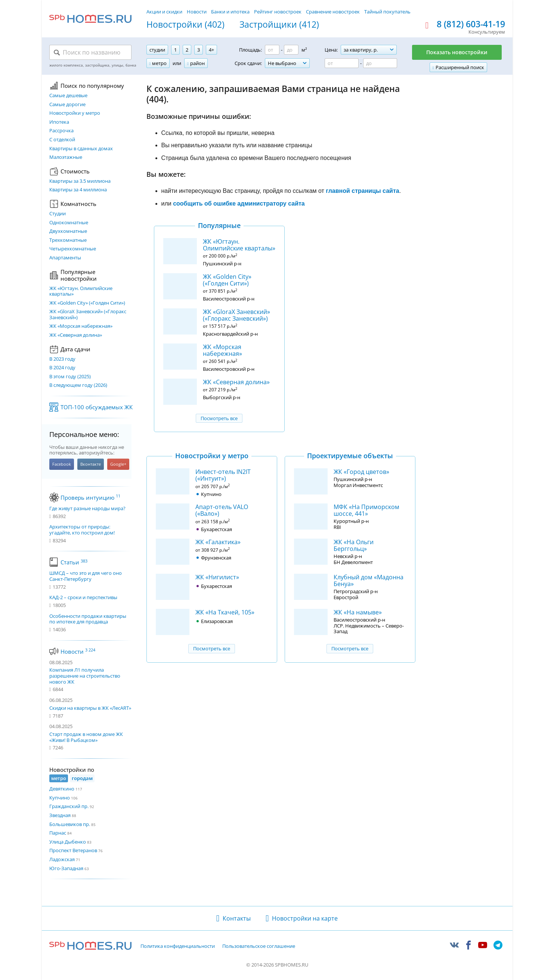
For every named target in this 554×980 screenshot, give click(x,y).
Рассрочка (61, 131)
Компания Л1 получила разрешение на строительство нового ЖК (85, 676)
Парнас (58, 833)
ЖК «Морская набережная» (81, 326)
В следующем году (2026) (78, 385)
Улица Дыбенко (68, 842)
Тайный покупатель (387, 12)
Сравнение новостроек (333, 12)
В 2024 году (62, 368)
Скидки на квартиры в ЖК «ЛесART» (90, 708)
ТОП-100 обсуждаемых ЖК (97, 407)
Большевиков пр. (70, 824)
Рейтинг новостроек (278, 12)
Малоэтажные (66, 157)
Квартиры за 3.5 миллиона (80, 181)
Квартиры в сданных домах (81, 149)
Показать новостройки (457, 52)
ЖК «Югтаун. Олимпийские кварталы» (81, 291)
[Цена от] (342, 63)
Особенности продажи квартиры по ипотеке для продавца (88, 619)
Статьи (74, 562)
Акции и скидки (164, 12)
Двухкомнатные (68, 231)
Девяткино (62, 789)
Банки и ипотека (230, 12)
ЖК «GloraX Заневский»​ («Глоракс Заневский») (88, 315)
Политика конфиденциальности (178, 946)
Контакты (237, 918)
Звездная (60, 815)
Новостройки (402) (185, 25)
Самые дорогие (67, 105)
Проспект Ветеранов (73, 850)
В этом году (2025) (70, 377)
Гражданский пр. (69, 806)
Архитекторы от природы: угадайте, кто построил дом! (82, 530)
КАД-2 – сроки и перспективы (83, 598)
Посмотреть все (219, 418)
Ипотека (59, 122)
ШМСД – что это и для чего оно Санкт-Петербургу (86, 576)
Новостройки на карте (305, 918)
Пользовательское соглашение (259, 946)
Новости (197, 12)
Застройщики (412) (279, 25)
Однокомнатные (69, 223)
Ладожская (62, 859)
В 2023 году (62, 359)
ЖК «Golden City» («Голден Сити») (87, 303)
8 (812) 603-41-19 (471, 24)
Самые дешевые (68, 96)
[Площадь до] (291, 50)
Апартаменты (65, 258)
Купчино (60, 798)
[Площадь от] (272, 50)
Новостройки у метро (75, 113)
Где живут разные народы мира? (87, 509)
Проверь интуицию (90, 497)
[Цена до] (380, 63)
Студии (58, 214)
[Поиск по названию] (90, 52)
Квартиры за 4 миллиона (78, 190)
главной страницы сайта (362, 191)
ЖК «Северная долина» (76, 335)
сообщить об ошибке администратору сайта (239, 204)
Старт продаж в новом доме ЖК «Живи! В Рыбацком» (86, 737)
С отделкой (62, 140)
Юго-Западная (66, 868)
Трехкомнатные (68, 240)
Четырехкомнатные (73, 249)
